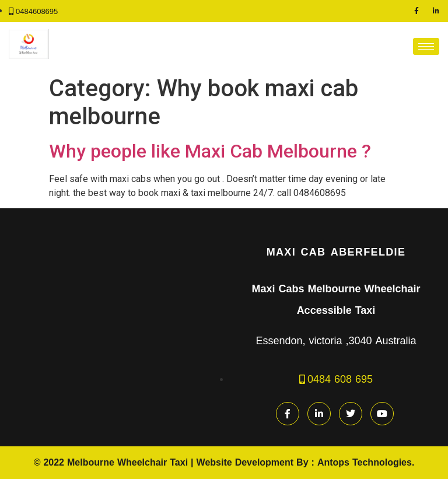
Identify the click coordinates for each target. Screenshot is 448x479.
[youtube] (382, 414)
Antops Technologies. (366, 462)
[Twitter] (351, 414)
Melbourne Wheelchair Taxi (127, 462)
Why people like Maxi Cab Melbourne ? (210, 151)
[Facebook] (416, 11)
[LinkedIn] (436, 11)
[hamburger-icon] (426, 46)
